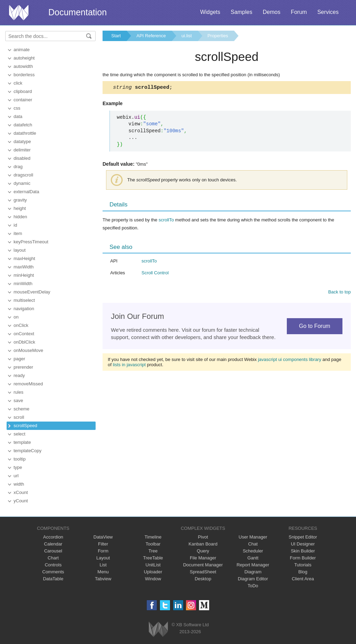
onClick (21, 325)
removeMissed (28, 384)
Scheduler (253, 551)
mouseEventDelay (32, 292)
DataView (103, 537)
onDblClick (24, 342)
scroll (19, 417)
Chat (253, 544)
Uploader (153, 572)
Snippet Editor (303, 537)
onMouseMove (28, 350)
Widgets (210, 12)
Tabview (103, 579)
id (15, 225)
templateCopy (27, 451)
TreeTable (153, 558)
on (16, 317)
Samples (241, 12)
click (18, 83)
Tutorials (303, 565)
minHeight (24, 275)
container (23, 100)
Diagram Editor (253, 579)
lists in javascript (129, 366)
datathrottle (25, 133)
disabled (22, 158)
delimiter (22, 150)
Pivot (203, 537)
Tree (153, 551)
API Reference (151, 36)
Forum (299, 12)
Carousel (53, 551)
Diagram (253, 572)
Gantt (253, 558)
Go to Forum (315, 327)
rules (18, 392)
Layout (103, 558)
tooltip (20, 459)
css (17, 108)
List (103, 565)
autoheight (24, 58)
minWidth (23, 284)
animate (22, 50)
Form (103, 551)
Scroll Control (155, 274)
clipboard (23, 91)
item (18, 233)
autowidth (23, 66)
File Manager (203, 558)
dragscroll (23, 175)
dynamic (22, 183)
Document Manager (203, 565)
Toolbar (153, 544)
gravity (20, 200)
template (22, 442)
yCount (21, 501)
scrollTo (166, 221)
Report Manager (253, 565)
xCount (21, 492)
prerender (23, 367)
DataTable (53, 579)
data (18, 116)
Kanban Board (203, 544)
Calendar (53, 544)
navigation (24, 309)
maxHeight (24, 258)
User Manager (253, 537)
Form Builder (303, 558)
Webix (158, 629)
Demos (272, 12)
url (16, 476)
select (19, 434)
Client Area (303, 579)
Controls (53, 565)
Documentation (78, 12)
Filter (103, 544)
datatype (22, 142)
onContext (24, 334)
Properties (218, 36)
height (20, 208)
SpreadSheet (203, 572)
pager (19, 359)
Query (203, 551)
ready (19, 375)
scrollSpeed (25, 426)
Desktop (203, 579)
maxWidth (24, 267)
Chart (53, 558)
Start (116, 36)
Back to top (339, 293)
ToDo (253, 586)
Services (328, 12)
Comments (53, 572)
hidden (20, 217)
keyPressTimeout (31, 242)
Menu (103, 572)
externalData (26, 192)
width (19, 484)
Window (153, 579)
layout (20, 250)
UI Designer (303, 544)
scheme (22, 409)
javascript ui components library (290, 360)
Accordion (53, 537)
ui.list (187, 36)
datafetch (23, 125)
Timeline (153, 537)
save (18, 400)
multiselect (24, 300)
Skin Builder (303, 551)
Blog (303, 572)
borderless (24, 75)
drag (18, 167)
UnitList (153, 565)
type (18, 467)
